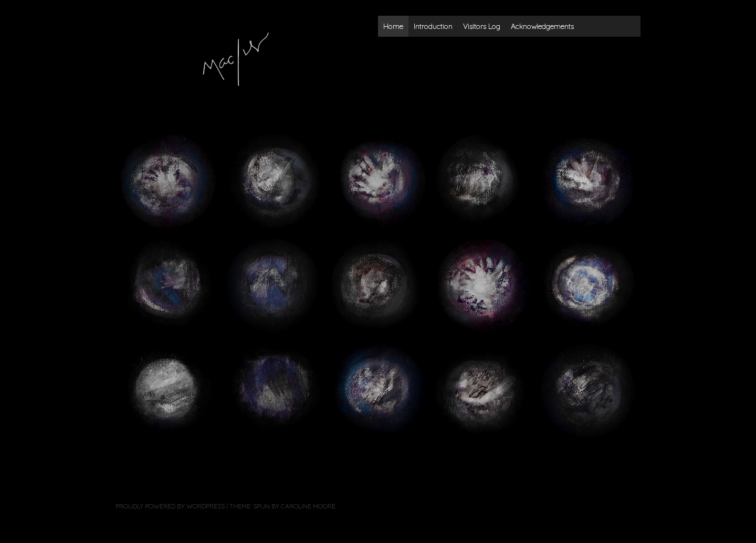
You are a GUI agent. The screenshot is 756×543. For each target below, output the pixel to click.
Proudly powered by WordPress (170, 506)
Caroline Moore (308, 506)
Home (393, 26)
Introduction (433, 26)
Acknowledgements (542, 26)
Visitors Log (482, 26)
